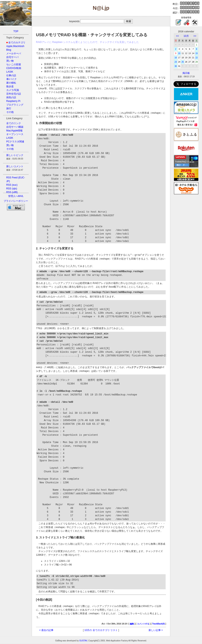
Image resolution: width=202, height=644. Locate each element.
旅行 (9, 108)
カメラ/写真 (13, 90)
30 (176, 66)
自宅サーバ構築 (15, 127)
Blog (9, 50)
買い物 (10, 61)
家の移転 (11, 83)
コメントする (143, 624)
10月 (186, 36)
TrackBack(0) (159, 624)
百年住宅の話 (14, 94)
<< (177, 36)
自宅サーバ (12, 57)
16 (176, 58)
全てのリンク (14, 123)
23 (176, 62)
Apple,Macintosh (15, 46)
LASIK (10, 72)
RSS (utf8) (12, 192)
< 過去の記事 (46, 630)
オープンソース (15, 134)
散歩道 (10, 86)
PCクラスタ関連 (15, 142)
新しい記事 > (156, 630)
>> (195, 36)
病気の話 (11, 97)
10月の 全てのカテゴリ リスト (101, 630)
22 (197, 58)
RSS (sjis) (12, 189)
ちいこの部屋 (14, 64)
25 (183, 62)
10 (179, 53)
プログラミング (15, 105)
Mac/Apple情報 (15, 131)
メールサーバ (14, 53)
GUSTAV (83, 640)
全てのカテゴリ (17, 43)
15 (197, 53)
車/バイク (11, 79)
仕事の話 (11, 75)
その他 (10, 112)
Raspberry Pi (13, 101)
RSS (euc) (12, 185)
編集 (132, 624)
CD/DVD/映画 (14, 68)
